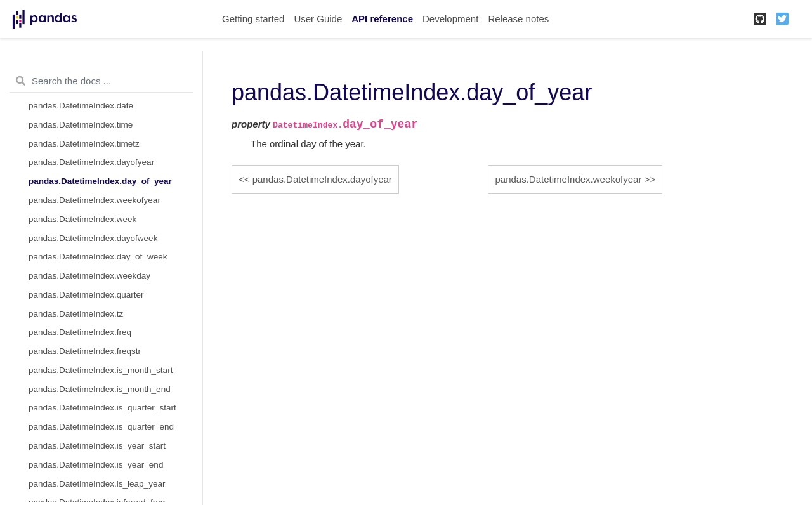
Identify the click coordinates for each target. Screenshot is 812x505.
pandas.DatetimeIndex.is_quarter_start (102, 408)
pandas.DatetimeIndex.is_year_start (97, 446)
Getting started (253, 19)
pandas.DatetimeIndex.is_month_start (101, 370)
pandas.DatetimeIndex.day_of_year (100, 181)
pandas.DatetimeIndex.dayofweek (93, 238)
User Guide (318, 19)
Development (450, 19)
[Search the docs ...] (101, 81)
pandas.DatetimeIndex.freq (80, 332)
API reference (382, 19)
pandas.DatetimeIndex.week (82, 219)
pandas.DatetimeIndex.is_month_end (100, 389)
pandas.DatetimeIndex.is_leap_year (97, 484)
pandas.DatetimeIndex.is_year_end (96, 465)
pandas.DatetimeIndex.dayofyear (91, 162)
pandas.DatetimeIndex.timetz (84, 144)
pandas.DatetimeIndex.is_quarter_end (101, 427)
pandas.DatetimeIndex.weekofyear (95, 200)
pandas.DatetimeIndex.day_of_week (98, 257)
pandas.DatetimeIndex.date (81, 106)
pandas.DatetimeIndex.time (81, 125)
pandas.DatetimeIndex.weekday (89, 276)
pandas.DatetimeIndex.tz (76, 314)
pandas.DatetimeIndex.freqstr (85, 351)
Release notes (518, 19)
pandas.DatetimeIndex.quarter (86, 295)
